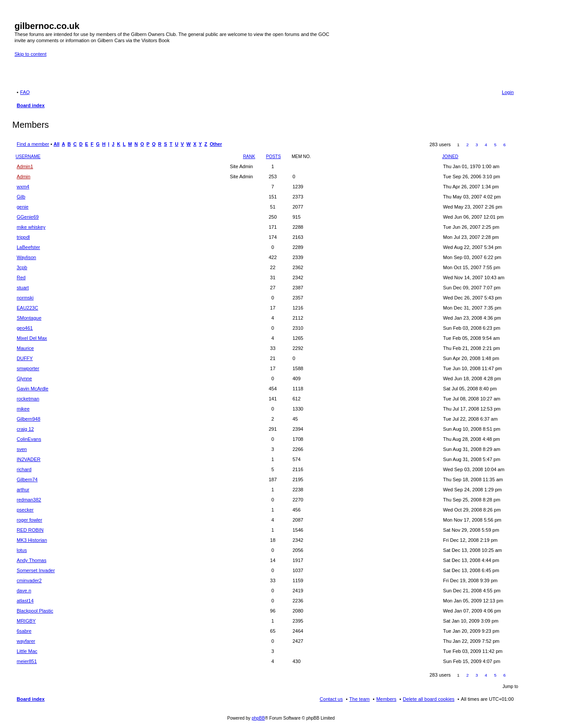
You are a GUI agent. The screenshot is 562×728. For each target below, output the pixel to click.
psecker (25, 510)
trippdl (23, 237)
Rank (249, 157)
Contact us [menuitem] (331, 699)
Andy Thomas (32, 560)
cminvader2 (29, 580)
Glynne (24, 378)
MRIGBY (26, 621)
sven (22, 449)
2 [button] (468, 145)
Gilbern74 (27, 479)
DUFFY (25, 358)
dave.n (24, 591)
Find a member (33, 144)
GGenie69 (28, 217)
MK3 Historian (32, 540)
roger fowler (29, 520)
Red (21, 278)
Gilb (21, 197)
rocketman (28, 399)
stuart (23, 288)
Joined (450, 157)
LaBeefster (28, 247)
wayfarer (26, 641)
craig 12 (25, 429)
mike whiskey (31, 227)
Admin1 (25, 166)
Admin (23, 177)
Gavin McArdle (32, 389)
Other (216, 144)
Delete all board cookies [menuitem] (429, 699)
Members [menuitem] (386, 699)
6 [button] (504, 145)
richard (24, 469)
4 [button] (486, 145)
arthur (23, 490)
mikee (23, 409)
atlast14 (25, 601)
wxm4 (23, 187)
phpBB (258, 718)
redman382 (29, 500)
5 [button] (495, 145)
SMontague (29, 318)
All (56, 144)
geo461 (25, 328)
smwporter (28, 368)
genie (23, 207)
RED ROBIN (30, 530)
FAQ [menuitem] (25, 92)
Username (28, 157)
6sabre (24, 631)
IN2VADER (29, 459)
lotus (22, 550)
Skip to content (31, 54)
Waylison (26, 257)
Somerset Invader (36, 570)
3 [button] (477, 145)
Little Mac (27, 651)
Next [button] (514, 145)
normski (25, 298)
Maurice (25, 348)
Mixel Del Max (32, 338)
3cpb (22, 267)
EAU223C (27, 308)
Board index (31, 699)
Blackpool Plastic (35, 611)
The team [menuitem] (360, 699)
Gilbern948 (29, 419)
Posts (274, 157)
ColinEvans (29, 439)
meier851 (27, 661)
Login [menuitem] (508, 92)
